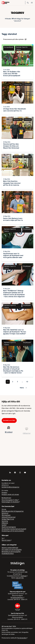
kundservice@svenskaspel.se (10, 487)
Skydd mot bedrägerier (9, 527)
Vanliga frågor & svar (8, 519)
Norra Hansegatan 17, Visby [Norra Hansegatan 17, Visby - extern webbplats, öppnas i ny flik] (10, 500)
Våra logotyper (6, 515)
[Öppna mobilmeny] (32, 3)
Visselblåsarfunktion (8, 554)
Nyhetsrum (5, 513)
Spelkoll (4, 525)
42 (27, 382)
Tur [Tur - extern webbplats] (3, 538)
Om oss (4, 509)
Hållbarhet (5, 523)
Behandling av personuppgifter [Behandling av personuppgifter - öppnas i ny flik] (11, 552)
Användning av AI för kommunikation (13, 531)
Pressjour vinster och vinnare (10, 494)
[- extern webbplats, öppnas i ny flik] (10, 472)
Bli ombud (9, 433)
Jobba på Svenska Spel (9, 517)
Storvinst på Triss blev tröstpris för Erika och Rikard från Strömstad (11, 146)
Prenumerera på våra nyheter (15, 39)
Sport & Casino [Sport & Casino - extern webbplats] (6, 540)
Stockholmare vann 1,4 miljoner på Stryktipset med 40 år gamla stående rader (13, 256)
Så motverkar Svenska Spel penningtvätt (14, 529)
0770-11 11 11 (5, 485)
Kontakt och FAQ (9, 420)
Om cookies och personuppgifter (12, 550)
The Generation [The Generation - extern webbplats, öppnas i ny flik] (22, 638)
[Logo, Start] (5, 3)
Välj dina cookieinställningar (10, 548)
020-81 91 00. (20, 578)
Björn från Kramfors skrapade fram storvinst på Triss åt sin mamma (12, 183)
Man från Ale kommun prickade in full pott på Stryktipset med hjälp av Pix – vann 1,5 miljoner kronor (13, 370)
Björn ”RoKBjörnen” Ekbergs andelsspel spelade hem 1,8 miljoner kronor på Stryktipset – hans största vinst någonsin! (14, 294)
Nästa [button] (22, 388)
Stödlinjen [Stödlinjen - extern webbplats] (24, 576)
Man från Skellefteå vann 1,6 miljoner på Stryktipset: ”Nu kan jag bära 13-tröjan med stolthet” (15, 332)
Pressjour (4, 493)
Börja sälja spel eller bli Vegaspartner (13, 511)
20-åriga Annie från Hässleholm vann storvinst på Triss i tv (15, 110)
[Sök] (28, 3)
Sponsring (5, 521)
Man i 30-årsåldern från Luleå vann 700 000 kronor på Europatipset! (12, 74)
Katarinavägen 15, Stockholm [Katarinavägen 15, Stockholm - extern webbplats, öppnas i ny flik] (10, 502)
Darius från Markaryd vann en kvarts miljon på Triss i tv (13, 219)
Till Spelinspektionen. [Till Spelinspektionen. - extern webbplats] (17, 598)
